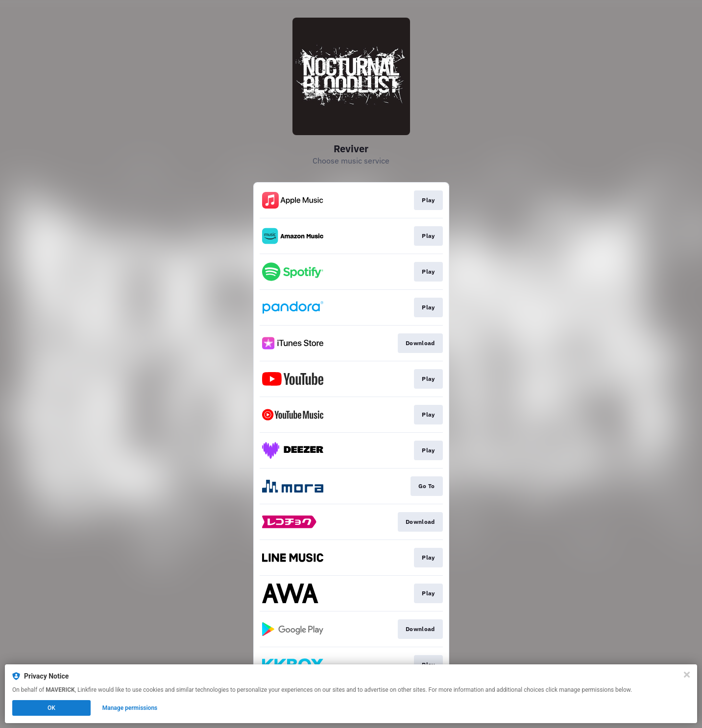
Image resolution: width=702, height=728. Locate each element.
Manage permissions (130, 708)
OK (51, 708)
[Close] (687, 675)
